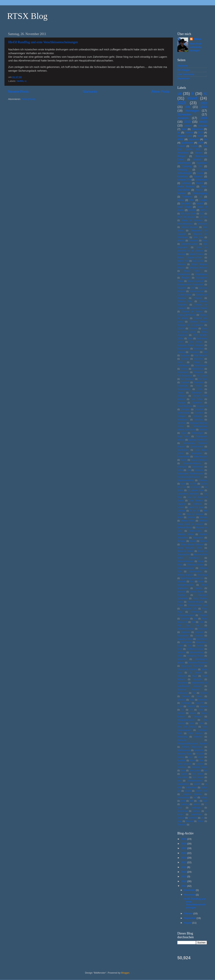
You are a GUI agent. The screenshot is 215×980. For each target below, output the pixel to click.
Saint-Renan (202, 639)
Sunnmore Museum (188, 689)
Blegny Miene (192, 271)
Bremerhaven (184, 163)
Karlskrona (183, 177)
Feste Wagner (201, 365)
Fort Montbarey (187, 379)
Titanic (199, 696)
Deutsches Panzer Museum (190, 345)
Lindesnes (198, 504)
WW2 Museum (196, 733)
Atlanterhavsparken (190, 244)
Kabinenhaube (184, 456)
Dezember (190, 890)
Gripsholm (199, 409)
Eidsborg (181, 352)
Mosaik (193, 541)
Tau (194, 693)
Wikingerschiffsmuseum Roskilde (192, 743)
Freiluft (199, 386)
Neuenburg (202, 575)
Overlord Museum (195, 602)
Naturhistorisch (195, 571)
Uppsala (203, 706)
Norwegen (192, 111)
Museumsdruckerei (186, 561)
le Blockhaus (191, 787)
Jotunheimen (183, 450)
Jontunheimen (197, 446)
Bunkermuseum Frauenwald (190, 284)
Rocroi (199, 190)
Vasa (201, 710)
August (188, 923)
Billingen (181, 156)
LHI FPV (193, 484)
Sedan (180, 656)
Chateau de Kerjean (192, 311)
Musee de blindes (185, 551)
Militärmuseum (196, 531)
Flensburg (182, 170)
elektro (188, 126)
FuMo (200, 389)
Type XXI (199, 703)
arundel (201, 757)
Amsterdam (183, 153)
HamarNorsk (183, 420)
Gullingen (181, 416)
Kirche (180, 470)
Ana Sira (198, 237)
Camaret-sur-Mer (197, 291)
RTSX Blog (27, 16)
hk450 (20, 81)
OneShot (181, 595)
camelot (200, 764)
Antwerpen (193, 240)
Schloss (189, 132)
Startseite (90, 92)
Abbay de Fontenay (192, 220)
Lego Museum (196, 500)
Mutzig (201, 561)
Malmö (180, 517)
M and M (194, 511)
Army (205, 240)
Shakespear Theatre (195, 656)
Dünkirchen (199, 349)
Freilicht (181, 146)
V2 (183, 710)
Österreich (182, 825)
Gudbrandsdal (183, 413)
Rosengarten (183, 636)
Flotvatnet (198, 372)
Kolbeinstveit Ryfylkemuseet (190, 473)
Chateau (198, 298)
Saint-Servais (186, 642)
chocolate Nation (199, 767)
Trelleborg (187, 197)
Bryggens (186, 278)
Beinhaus (181, 264)
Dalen (190, 338)
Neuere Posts (18, 92)
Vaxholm (181, 713)
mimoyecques (183, 797)
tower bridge (184, 207)
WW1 (192, 200)
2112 (202, 214)
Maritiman (191, 517)
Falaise (197, 362)
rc (26, 81)
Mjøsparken (198, 538)
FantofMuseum (184, 365)
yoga (179, 821)
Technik (204, 693)
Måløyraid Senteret (195, 565)
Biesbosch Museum (198, 268)
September (190, 918)
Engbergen (185, 355)
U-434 (180, 706)
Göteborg (198, 416)
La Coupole (195, 487)
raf (198, 801)
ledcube (203, 126)
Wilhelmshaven (184, 750)
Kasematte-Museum (192, 463)
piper (191, 801)
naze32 (200, 204)
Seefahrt (181, 193)
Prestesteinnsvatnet (186, 615)
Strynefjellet (182, 683)
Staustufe (197, 679)
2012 (184, 881)
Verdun (181, 200)
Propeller (203, 615)
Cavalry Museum (185, 295)
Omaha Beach (197, 592)
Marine (200, 183)
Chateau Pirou (185, 301)
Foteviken (185, 382)
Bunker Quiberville (195, 281)
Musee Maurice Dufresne (192, 544)
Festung (184, 369)
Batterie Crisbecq (196, 254)
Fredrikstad (199, 382)
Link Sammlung (186, 74)
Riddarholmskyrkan (186, 629)
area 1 (191, 757)
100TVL (204, 210)
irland (192, 98)
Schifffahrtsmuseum (195, 649)
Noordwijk (182, 581)
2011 (184, 886)
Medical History (188, 521)
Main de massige (195, 514)
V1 (201, 197)
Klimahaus (199, 470)
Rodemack (186, 632)
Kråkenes (203, 480)
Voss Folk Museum (187, 727)
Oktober (189, 913)
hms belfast (198, 774)
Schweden (184, 114)
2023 (204, 107)
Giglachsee (197, 403)
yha (202, 818)
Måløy (180, 565)
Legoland (181, 504)
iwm (179, 781)
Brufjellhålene (201, 274)
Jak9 (184, 129)
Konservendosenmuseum (188, 477)
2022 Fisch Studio (188, 214)
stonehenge (182, 811)
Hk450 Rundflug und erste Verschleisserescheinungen (43, 42)
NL (179, 132)
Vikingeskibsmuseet (186, 720)
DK (200, 166)
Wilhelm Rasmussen (192, 747)
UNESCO (191, 706)
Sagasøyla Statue (185, 639)
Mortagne (181, 541)
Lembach (186, 183)
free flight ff (186, 204)
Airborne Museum (189, 227)
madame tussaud (192, 794)
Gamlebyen (196, 393)
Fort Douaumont (185, 376)
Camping (187, 166)
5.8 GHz (203, 217)
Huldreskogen (197, 433)
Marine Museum (186, 187)
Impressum (183, 78)
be (206, 139)
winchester (193, 818)
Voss (201, 723)
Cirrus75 (181, 328)
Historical (203, 430)
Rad (195, 619)
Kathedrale (182, 467)
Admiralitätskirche (185, 224)
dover (183, 770)
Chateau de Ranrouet (187, 315)
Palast (180, 605)
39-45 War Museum (186, 217)
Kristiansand (201, 180)
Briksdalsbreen (184, 274)
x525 (201, 143)
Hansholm (182, 423)
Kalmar (184, 460)
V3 (191, 710)
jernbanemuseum (195, 781)
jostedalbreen (183, 784)
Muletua (204, 541)
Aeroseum (203, 224)
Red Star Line (188, 625)
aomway (181, 757)
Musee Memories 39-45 (190, 548)
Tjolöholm (182, 700)
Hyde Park (183, 436)
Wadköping (182, 737)
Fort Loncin (202, 376)
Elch (205, 352)
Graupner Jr (202, 406)
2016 (184, 867)
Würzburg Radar (185, 754)
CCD (193, 288)
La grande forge (196, 490)
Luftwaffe (181, 511)
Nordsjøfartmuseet (185, 585)
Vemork (193, 713)
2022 (204, 103)
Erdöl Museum (201, 355)
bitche (193, 760)
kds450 (197, 784)
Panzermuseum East (198, 605)
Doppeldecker (183, 349)
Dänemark (197, 129)
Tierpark (186, 696)
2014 (184, 872)
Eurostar (185, 359)
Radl (193, 622)
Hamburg (199, 420)
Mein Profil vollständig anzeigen (196, 47)
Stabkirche (182, 676)
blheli (201, 760)
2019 (187, 122)
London (181, 507)
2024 (204, 118)
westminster (196, 814)
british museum (184, 764)
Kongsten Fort (184, 180)
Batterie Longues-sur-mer (190, 257)
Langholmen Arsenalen (188, 494)
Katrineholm (198, 467)
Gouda (200, 173)
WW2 (180, 139)
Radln (201, 622)
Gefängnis (182, 396)
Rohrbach (199, 632)
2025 (182, 103)
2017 (200, 132)
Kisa (189, 470)
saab (205, 801)
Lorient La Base (196, 507)
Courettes (193, 328)
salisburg (185, 804)
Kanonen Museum (199, 460)
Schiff (180, 649)
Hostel (184, 433)
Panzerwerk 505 (189, 609)
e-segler (203, 200)
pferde (183, 801)
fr (193, 94)
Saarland (199, 636)
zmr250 (192, 210)
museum (183, 118)
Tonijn (192, 700)
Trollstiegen (186, 703)
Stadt (194, 676)
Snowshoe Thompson (198, 663)
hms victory (183, 777)
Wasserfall (182, 740)
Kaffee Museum (200, 456)
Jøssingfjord (197, 453)
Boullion (197, 160)
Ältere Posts (160, 92)
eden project (195, 770)
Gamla (180, 393)
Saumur (200, 646)
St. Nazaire (196, 673)
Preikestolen (196, 612)
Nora (192, 581)
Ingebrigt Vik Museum (198, 440)
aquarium (194, 139)
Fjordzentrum (198, 369)
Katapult (198, 177)
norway (204, 797)
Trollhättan (202, 700)
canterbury (182, 767)
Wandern (198, 737)
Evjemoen (199, 359)
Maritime (203, 517)
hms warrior (198, 777)
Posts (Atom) (28, 99)
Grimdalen (185, 409)
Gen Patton (197, 399)
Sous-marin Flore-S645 (192, 666)
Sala (190, 646)
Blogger (125, 973)
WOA (200, 136)
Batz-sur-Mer (198, 261)
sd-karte (197, 804)
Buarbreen (202, 163)
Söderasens (183, 693)
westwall (181, 818)
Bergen (199, 153)
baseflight (181, 760)
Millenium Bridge (185, 534)
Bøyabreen (182, 288)
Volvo (192, 723)
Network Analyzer (185, 575)
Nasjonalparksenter (186, 568)
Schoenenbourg (197, 652)
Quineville (185, 619)
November (190, 895)
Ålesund (189, 821)
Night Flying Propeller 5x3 (192, 578)
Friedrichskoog (184, 389)
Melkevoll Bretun (185, 527)
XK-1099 (200, 754)
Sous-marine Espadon (187, 669)
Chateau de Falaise (199, 308)
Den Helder (196, 342)
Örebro (200, 821)
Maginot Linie (185, 136)
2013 (184, 876)
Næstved (181, 592)
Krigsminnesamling (186, 480)
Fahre (180, 362)
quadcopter (187, 143)
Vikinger (198, 716)
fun (206, 770)
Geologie (181, 403)
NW (188, 107)
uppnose (196, 811)
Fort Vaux (203, 379)
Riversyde (203, 629)
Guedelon (199, 413)
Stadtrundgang (200, 193)
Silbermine (182, 659)
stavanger (196, 808)
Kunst (183, 484)
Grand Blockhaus (185, 406)
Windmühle (199, 750)
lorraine (188, 791)
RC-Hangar (183, 70)
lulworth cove (201, 791)
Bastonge (181, 254)
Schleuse (181, 652)
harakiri (184, 774)
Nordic (201, 581)
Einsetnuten (194, 352)
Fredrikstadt (182, 386)
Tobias (197, 39)
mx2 (195, 797)
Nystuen (199, 588)
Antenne (181, 240)
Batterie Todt (183, 261)
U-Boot (194, 146)
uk (179, 94)
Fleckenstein (183, 372)
